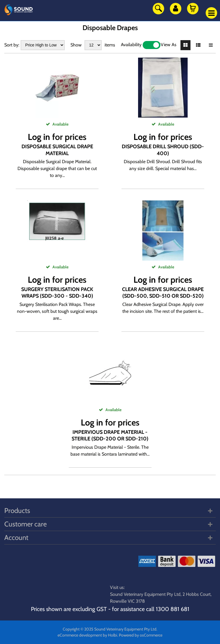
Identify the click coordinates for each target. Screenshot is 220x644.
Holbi (113, 635)
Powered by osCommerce (141, 635)
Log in (39, 137)
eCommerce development (80, 635)
